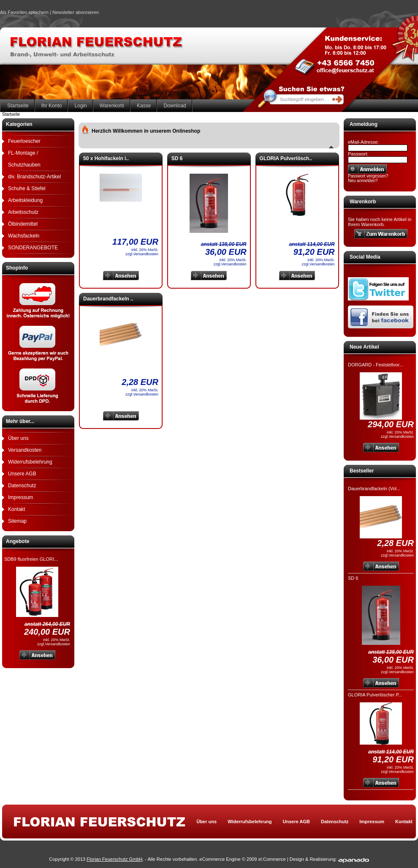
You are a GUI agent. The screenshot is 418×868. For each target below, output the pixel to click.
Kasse (144, 106)
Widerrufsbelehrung (30, 462)
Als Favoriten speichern (24, 14)
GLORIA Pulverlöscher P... (375, 695)
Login (80, 106)
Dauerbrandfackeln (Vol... (374, 489)
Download (175, 106)
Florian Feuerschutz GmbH (114, 859)
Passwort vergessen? (368, 176)
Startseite (18, 106)
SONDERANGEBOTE (33, 248)
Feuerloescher (24, 141)
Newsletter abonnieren (76, 12)
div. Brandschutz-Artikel (34, 177)
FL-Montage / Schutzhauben (24, 159)
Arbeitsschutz (23, 212)
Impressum (20, 497)
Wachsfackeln (24, 236)
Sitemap (17, 521)
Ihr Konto (52, 106)
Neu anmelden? (363, 181)
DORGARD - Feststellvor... (376, 365)
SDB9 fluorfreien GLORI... (31, 559)
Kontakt (17, 509)
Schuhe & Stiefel (27, 188)
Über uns (18, 438)
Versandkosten (25, 450)
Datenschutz (22, 486)
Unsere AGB (22, 474)
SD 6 (353, 578)
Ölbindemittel (23, 224)
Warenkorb (112, 106)
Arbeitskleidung (25, 200)
